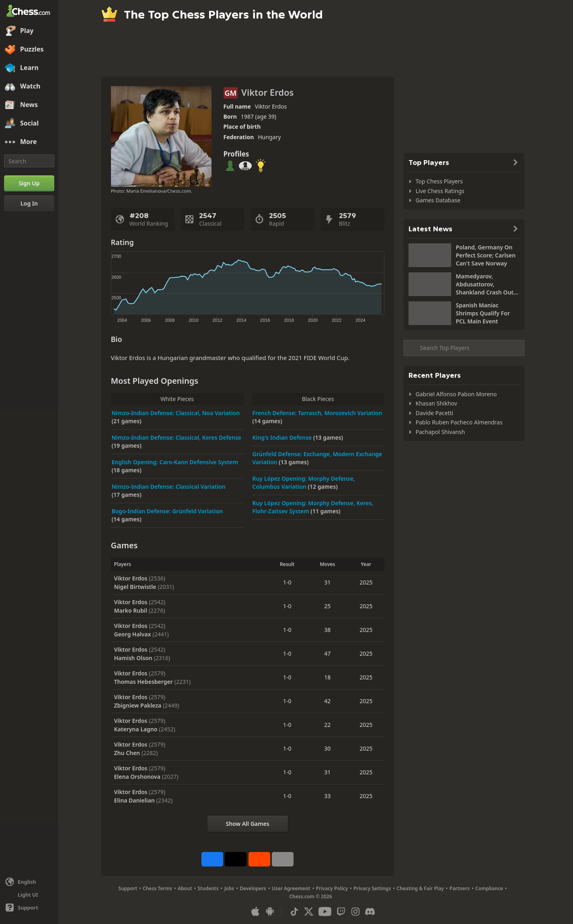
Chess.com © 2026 (310, 896)
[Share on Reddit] (259, 859)
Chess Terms (157, 888)
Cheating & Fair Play (420, 888)
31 (327, 582)
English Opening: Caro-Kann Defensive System (175, 462)
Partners (460, 888)
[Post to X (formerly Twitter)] (236, 859)
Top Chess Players (439, 181)
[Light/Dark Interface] (29, 895)
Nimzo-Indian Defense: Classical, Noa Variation (176, 413)
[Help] (29, 908)
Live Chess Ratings (440, 191)
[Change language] (29, 882)
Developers (253, 888)
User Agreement (291, 888)
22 (327, 725)
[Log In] (29, 204)
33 (327, 796)
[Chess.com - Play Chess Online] (29, 12)
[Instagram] (355, 912)
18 (327, 677)
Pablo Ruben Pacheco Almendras (459, 422)
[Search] (29, 161)
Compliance (489, 888)
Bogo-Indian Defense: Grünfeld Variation (167, 511)
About (185, 888)
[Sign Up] (29, 183)
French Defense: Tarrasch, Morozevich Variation (317, 413)
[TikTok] (294, 912)
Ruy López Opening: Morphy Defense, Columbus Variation (304, 483)
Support (128, 888)
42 (327, 701)
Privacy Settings (372, 888)
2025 (366, 582)
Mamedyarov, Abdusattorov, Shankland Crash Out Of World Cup (485, 284)
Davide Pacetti (435, 413)
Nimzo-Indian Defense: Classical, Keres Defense (177, 437)
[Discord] (370, 912)
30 (327, 748)
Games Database (438, 200)
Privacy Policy (332, 888)
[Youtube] (325, 912)
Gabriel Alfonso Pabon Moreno (456, 394)
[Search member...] (464, 348)
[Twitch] (341, 912)
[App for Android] (270, 912)
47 (327, 653)
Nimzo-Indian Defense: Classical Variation (169, 487)
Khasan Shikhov (436, 403)
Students (208, 888)
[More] (29, 142)
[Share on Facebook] (212, 859)
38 (327, 630)
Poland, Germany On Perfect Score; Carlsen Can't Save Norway (486, 255)
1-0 (287, 582)
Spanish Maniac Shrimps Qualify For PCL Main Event (483, 313)
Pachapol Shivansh (441, 432)
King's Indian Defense (283, 437)
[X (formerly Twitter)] (309, 912)
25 (327, 606)
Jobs (229, 888)
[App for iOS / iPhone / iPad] (255, 912)
